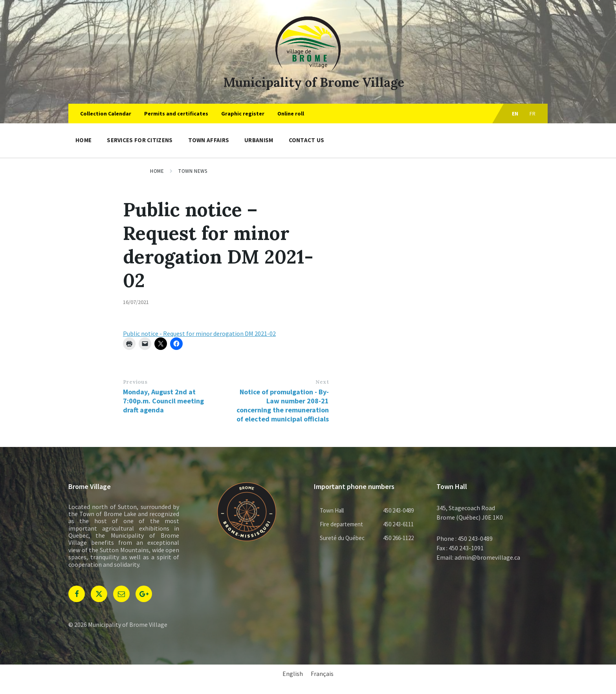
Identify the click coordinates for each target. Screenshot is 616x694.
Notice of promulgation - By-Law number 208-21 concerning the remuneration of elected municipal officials (283, 405)
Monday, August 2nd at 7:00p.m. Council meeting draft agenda (163, 401)
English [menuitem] (293, 674)
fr (533, 114)
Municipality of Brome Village (314, 82)
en (515, 114)
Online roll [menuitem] (291, 114)
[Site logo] (308, 70)
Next (322, 382)
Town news (193, 171)
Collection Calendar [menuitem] (106, 114)
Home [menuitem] (83, 140)
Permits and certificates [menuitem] (176, 114)
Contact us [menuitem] (307, 140)
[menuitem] (293, 673)
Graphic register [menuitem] (243, 114)
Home (157, 171)
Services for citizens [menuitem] (140, 140)
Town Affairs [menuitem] (209, 140)
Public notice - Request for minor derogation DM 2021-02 (199, 333)
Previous (135, 382)
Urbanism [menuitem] (259, 140)
